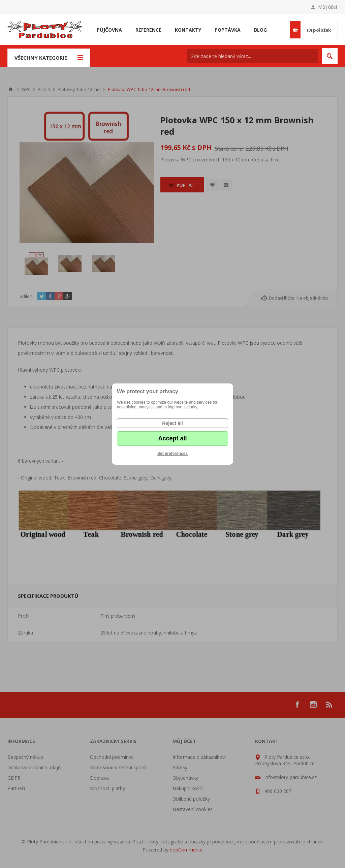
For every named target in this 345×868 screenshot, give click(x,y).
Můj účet (328, 7)
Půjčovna (109, 30)
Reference (148, 30)
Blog (260, 30)
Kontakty (188, 30)
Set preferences (172, 454)
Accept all (172, 438)
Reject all (172, 423)
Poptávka (228, 30)
